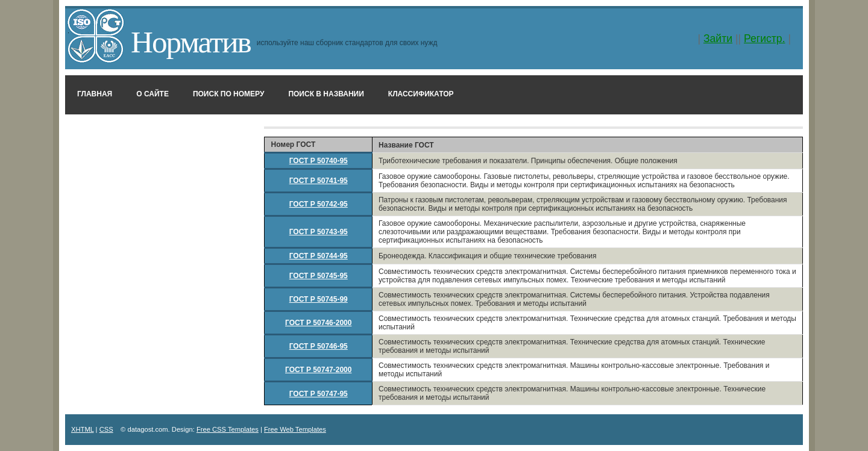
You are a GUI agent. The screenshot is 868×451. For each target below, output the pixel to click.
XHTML (83, 429)
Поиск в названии (326, 94)
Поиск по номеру (229, 94)
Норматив (191, 42)
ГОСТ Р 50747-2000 (318, 370)
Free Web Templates (295, 429)
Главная (95, 94)
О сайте (153, 94)
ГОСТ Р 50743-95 (319, 232)
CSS (106, 429)
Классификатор (421, 94)
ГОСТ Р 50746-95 (319, 346)
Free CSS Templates (228, 429)
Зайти (718, 39)
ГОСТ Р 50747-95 (319, 394)
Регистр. (765, 39)
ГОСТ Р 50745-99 (319, 299)
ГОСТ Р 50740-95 (319, 161)
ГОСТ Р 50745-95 (319, 276)
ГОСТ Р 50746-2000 (318, 323)
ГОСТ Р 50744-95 (319, 256)
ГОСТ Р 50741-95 (319, 181)
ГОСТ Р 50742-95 (319, 204)
